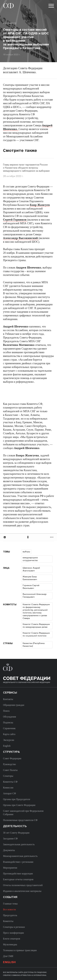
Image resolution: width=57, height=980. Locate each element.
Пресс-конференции (13, 933)
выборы (26, 552)
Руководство (9, 764)
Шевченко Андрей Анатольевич (31, 569)
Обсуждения (9, 717)
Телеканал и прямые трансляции (20, 950)
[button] (51, 6)
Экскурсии (9, 740)
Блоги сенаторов (12, 939)
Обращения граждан (14, 705)
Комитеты (8, 921)
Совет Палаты (10, 770)
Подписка (8, 722)
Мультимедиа (10, 944)
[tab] (28, 537)
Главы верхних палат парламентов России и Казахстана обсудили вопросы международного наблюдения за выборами (26, 168)
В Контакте (5, 537)
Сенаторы (8, 776)
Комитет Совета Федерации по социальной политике (36, 634)
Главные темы (10, 904)
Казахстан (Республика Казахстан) (34, 645)
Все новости (10, 23)
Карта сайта (9, 734)
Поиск (6, 711)
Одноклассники (28, 537)
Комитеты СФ (10, 782)
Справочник (9, 728)
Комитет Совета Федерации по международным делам (36, 626)
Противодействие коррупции (18, 874)
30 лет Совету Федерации (16, 833)
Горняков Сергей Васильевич (31, 587)
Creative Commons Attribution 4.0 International (25, 975)
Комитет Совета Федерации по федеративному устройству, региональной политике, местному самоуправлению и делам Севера (36, 611)
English (7, 746)
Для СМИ (8, 956)
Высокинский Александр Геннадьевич (35, 595)
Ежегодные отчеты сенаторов (18, 879)
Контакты (8, 699)
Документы (9, 850)
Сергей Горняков (15, 220)
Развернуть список (52, 537)
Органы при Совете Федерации (19, 805)
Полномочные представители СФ (20, 820)
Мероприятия (10, 868)
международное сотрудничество (30, 559)
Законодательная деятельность (19, 844)
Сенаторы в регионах (14, 927)
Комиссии (8, 788)
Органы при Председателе (17, 799)
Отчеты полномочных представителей (23, 885)
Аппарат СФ (9, 793)
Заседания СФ (10, 839)
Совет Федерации (12, 758)
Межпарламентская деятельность (20, 856)
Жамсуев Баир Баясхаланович (30, 578)
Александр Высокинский (21, 238)
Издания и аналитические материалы (22, 891)
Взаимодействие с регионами (18, 862)
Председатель (10, 915)
